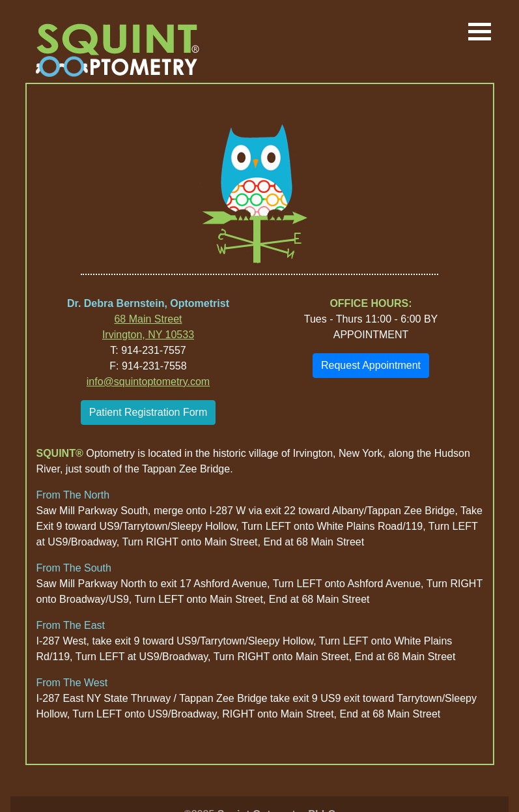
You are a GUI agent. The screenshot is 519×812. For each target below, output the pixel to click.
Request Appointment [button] (371, 365)
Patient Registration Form (148, 412)
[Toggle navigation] (480, 33)
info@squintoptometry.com (148, 382)
